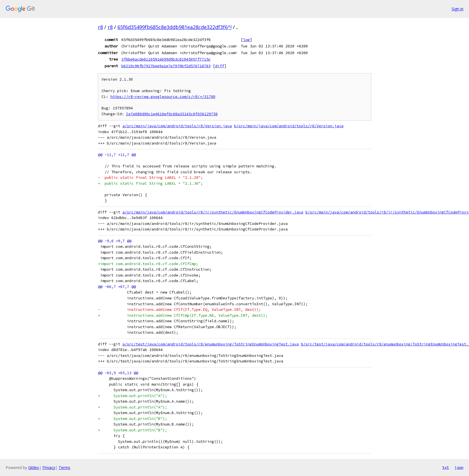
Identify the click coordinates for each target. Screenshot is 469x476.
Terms (64, 467)
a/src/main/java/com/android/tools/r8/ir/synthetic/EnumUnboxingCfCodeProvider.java (213, 212)
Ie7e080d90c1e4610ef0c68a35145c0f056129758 (172, 114)
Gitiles (34, 467)
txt (446, 467)
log (246, 40)
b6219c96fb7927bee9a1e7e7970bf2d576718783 (166, 66)
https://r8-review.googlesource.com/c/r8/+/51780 (163, 97)
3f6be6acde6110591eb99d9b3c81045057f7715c (166, 59)
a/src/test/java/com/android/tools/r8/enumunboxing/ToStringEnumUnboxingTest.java (211, 344)
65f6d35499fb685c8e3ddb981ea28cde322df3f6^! (175, 27)
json (459, 467)
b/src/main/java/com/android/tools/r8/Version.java (289, 126)
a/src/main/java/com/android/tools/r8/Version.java (177, 126)
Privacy (49, 467)
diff (220, 66)
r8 (100, 27)
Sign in (458, 9)
